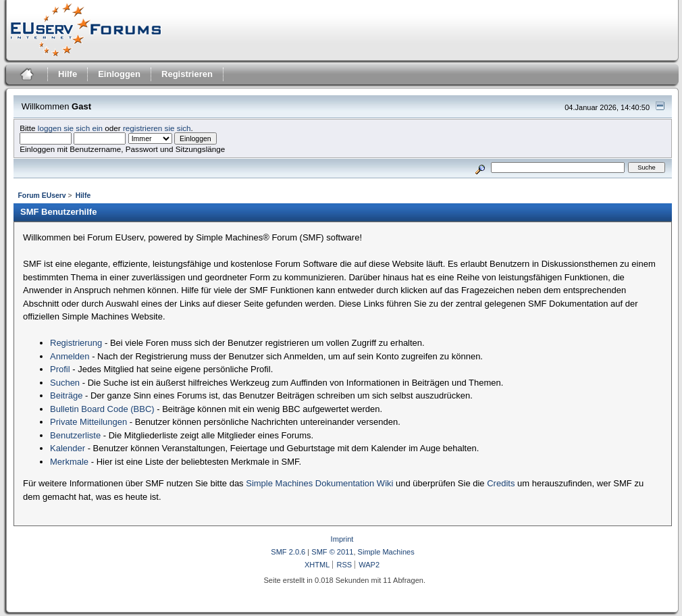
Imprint (342, 539)
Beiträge (66, 395)
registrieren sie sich (157, 128)
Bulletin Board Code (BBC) (102, 409)
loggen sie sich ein (70, 128)
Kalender (68, 448)
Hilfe (68, 74)
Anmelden (70, 356)
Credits (501, 483)
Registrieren (187, 74)
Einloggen (119, 74)
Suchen (65, 383)
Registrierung (76, 343)
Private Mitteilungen (88, 422)
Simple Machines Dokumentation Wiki (319, 483)
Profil (60, 369)
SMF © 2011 (332, 552)
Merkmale (69, 462)
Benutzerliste (75, 435)
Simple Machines (386, 552)
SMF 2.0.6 (288, 552)
